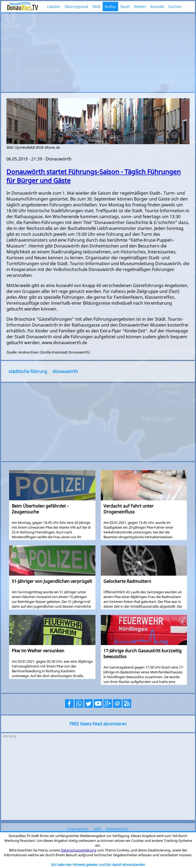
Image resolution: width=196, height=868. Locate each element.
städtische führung (28, 371)
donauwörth (65, 371)
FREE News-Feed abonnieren (98, 724)
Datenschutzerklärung (79, 850)
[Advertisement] (98, 52)
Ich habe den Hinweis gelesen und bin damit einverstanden (98, 865)
